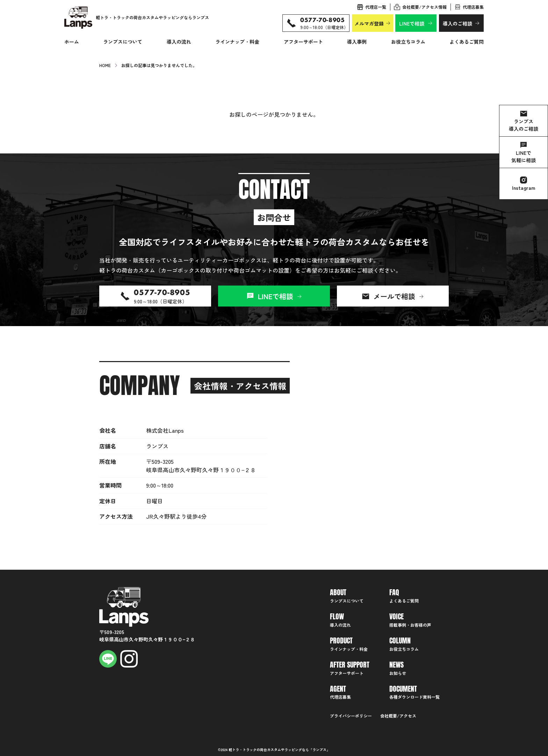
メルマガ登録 (369, 23)
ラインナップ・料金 (237, 42)
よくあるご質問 (467, 42)
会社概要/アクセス (398, 716)
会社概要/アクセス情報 (424, 7)
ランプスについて (123, 42)
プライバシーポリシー (351, 716)
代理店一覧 (376, 7)
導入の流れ (179, 42)
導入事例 (357, 42)
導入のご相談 (457, 23)
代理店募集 (473, 7)
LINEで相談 (412, 23)
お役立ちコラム (408, 42)
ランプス (319, 750)
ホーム (72, 42)
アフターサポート (303, 42)
